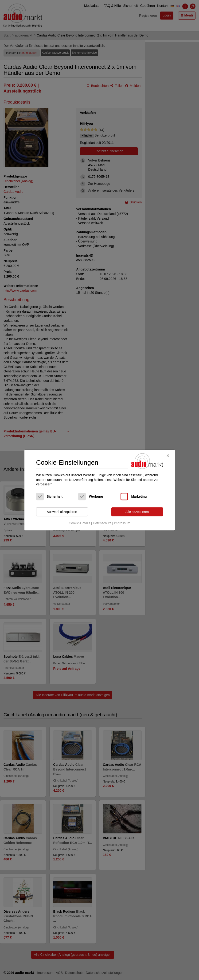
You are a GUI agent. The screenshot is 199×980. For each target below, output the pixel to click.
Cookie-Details (80, 523)
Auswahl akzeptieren (62, 512)
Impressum (122, 523)
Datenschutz (102, 523)
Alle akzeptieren (137, 512)
